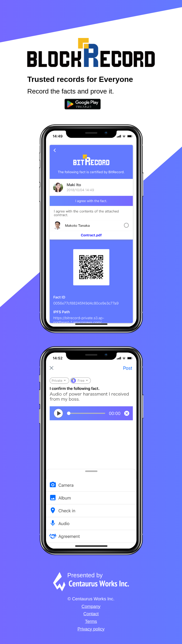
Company (91, 606)
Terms (91, 621)
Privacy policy (91, 629)
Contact (91, 614)
